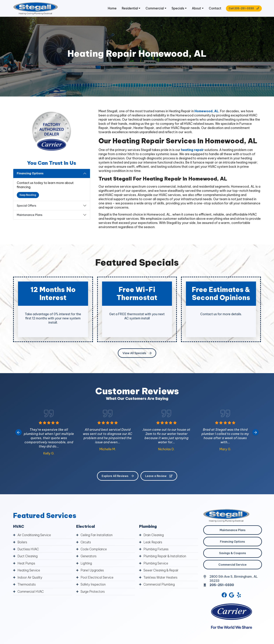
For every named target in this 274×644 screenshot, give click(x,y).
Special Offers (26, 206)
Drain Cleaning (154, 536)
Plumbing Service (156, 564)
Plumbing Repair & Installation (165, 557)
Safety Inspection (93, 585)
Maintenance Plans (30, 215)
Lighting (86, 564)
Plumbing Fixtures (156, 550)
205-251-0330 (222, 586)
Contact (214, 9)
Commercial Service (232, 565)
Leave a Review (159, 477)
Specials (177, 9)
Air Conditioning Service (35, 536)
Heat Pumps (27, 564)
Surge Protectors (93, 592)
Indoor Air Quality (30, 578)
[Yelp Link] (239, 596)
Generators (89, 557)
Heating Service (29, 571)
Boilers (22, 543)
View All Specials (137, 354)
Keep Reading (28, 196)
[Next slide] (255, 433)
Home (111, 9)
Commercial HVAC (31, 592)
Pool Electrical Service (97, 578)
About (195, 9)
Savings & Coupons (233, 554)
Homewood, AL (207, 112)
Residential (128, 9)
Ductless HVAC (28, 550)
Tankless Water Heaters (161, 578)
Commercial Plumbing (160, 585)
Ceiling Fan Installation (97, 536)
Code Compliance (94, 550)
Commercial (153, 9)
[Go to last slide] (19, 433)
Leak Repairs (153, 543)
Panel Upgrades (92, 571)
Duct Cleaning (28, 557)
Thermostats (27, 585)
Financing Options (30, 174)
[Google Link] (232, 596)
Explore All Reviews (118, 477)
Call (243, 9)
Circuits (86, 543)
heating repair (192, 150)
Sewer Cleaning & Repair (161, 571)
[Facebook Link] (224, 596)
